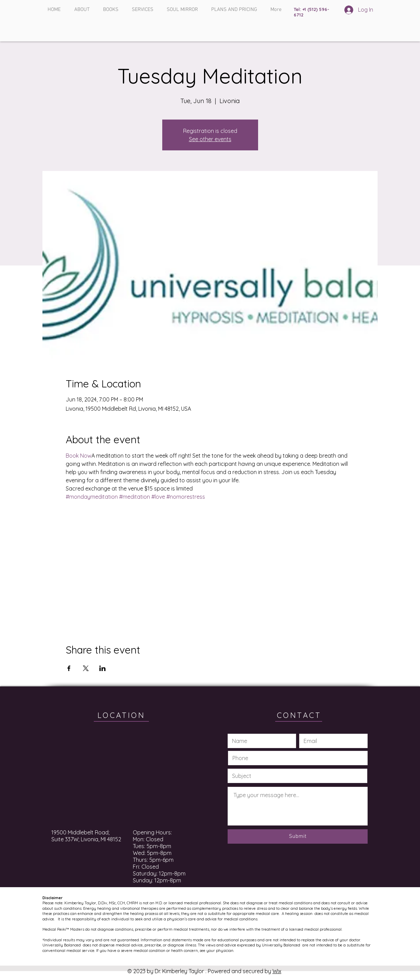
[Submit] (298, 836)
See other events (210, 139)
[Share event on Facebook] (69, 668)
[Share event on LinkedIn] (103, 668)
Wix (277, 971)
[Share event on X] (86, 668)
